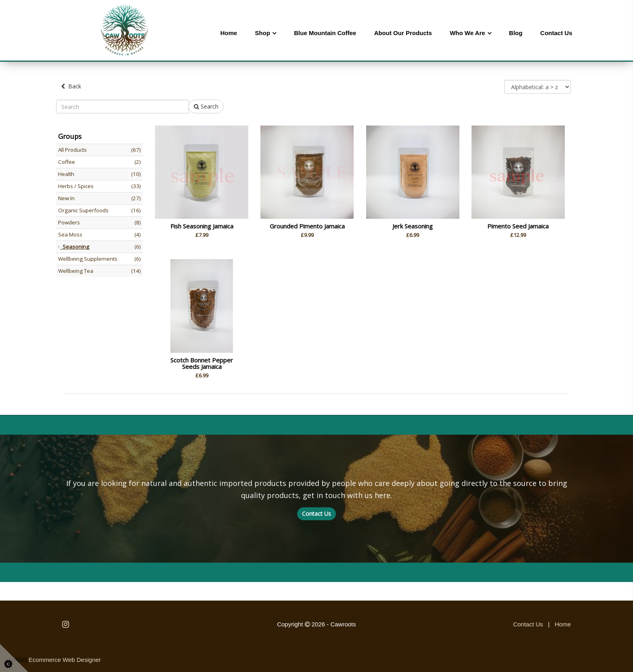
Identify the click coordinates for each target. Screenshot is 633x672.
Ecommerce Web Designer (65, 659)
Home (229, 33)
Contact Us (556, 33)
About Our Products (403, 33)
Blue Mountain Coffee (325, 33)
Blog (516, 33)
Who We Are (467, 33)
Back (71, 86)
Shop (263, 33)
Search (206, 106)
